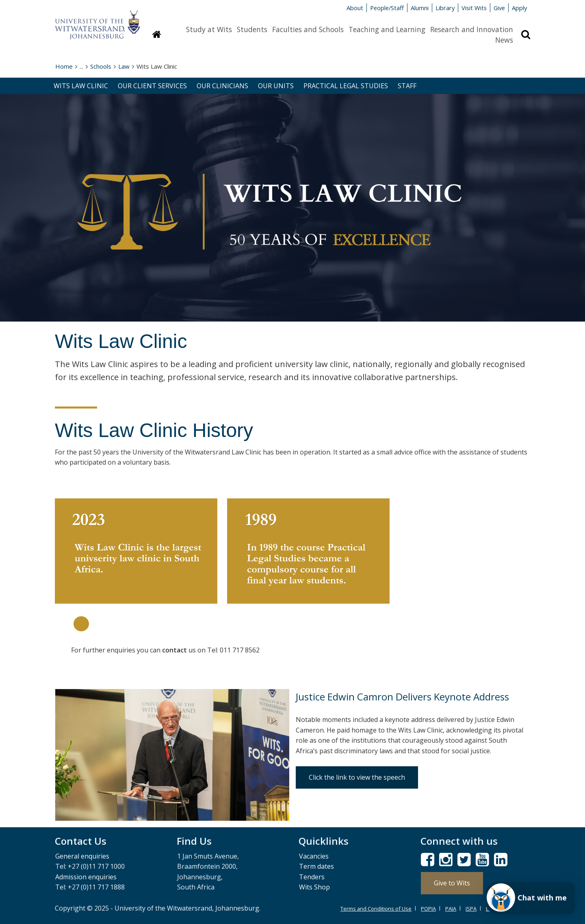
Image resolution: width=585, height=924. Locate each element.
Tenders (312, 877)
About (355, 8)
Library (445, 8)
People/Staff (387, 8)
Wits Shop (314, 887)
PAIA (451, 909)
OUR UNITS (276, 86)
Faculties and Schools (308, 29)
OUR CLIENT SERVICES (152, 86)
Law (124, 66)
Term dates (316, 866)
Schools (101, 66)
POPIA (428, 909)
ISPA (471, 909)
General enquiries (82, 856)
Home (64, 66)
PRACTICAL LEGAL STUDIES (346, 86)
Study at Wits (209, 29)
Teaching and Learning (387, 29)
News (504, 40)
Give (499, 8)
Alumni (420, 8)
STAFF (407, 86)
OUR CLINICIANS (222, 86)
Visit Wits (474, 8)
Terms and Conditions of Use (376, 909)
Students (252, 29)
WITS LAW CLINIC (81, 86)
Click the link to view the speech (357, 777)
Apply (519, 8)
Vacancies (314, 856)
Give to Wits (452, 883)
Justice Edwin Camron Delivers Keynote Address (402, 697)
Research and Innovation (472, 29)
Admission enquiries (86, 877)
